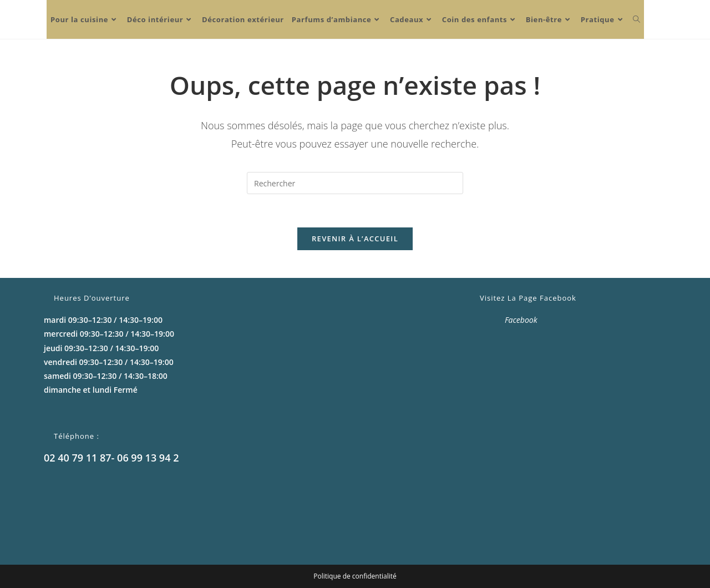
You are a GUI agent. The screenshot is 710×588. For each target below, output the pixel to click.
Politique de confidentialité (355, 576)
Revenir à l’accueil (355, 239)
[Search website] (637, 19)
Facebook (521, 320)
